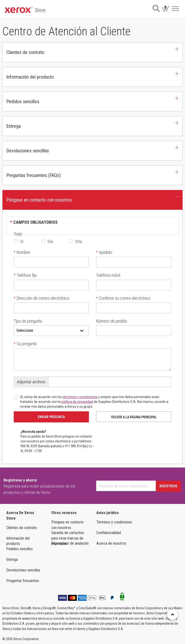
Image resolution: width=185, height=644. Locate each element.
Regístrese (168, 486)
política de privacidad (77, 402)
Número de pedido (112, 321)
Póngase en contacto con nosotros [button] (39, 200)
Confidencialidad (109, 533)
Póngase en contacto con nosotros (67, 525)
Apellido (104, 252)
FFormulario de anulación (70, 543)
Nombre (22, 252)
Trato (18, 234)
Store (40, 10)
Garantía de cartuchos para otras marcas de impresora (68, 536)
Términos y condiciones (114, 522)
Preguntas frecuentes (23, 581)
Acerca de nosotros (111, 543)
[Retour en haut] (172, 615)
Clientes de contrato (22, 528)
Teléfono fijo (25, 275)
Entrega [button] (13, 126)
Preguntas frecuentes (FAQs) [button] (33, 175)
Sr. (22, 241)
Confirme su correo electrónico (123, 298)
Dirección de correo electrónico (42, 298)
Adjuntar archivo (31, 382)
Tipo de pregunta (28, 321)
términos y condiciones (80, 397)
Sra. (51, 241)
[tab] (92, 52)
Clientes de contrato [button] (25, 52)
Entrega (12, 559)
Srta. (79, 241)
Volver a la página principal (134, 417)
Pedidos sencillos (20, 549)
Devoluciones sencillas (23, 570)
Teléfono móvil (108, 275)
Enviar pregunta (51, 417)
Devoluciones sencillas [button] (28, 151)
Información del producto (18, 541)
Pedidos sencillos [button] (23, 102)
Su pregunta (25, 344)
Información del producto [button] (30, 77)
